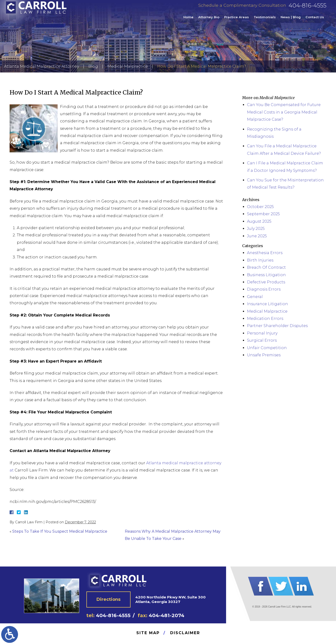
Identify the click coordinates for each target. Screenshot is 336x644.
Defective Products (266, 282)
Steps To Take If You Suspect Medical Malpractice (60, 531)
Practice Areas (237, 20)
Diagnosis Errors (264, 289)
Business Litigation (266, 275)
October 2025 (260, 207)
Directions (108, 599)
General (255, 297)
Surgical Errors (262, 340)
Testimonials (265, 20)
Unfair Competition (267, 348)
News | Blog (291, 20)
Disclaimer (185, 633)
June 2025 (257, 236)
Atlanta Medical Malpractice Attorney (42, 66)
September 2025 (263, 214)
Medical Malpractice (128, 66)
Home (188, 20)
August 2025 (259, 221)
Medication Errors (265, 319)
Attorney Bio (209, 20)
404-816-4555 (307, 9)
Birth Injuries (260, 260)
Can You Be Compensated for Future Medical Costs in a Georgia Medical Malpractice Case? (284, 112)
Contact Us (315, 20)
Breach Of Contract (266, 267)
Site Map (148, 633)
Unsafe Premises (264, 355)
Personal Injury (262, 333)
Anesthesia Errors (265, 253)
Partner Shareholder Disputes (277, 326)
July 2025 (256, 229)
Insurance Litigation (267, 304)
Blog (93, 66)
